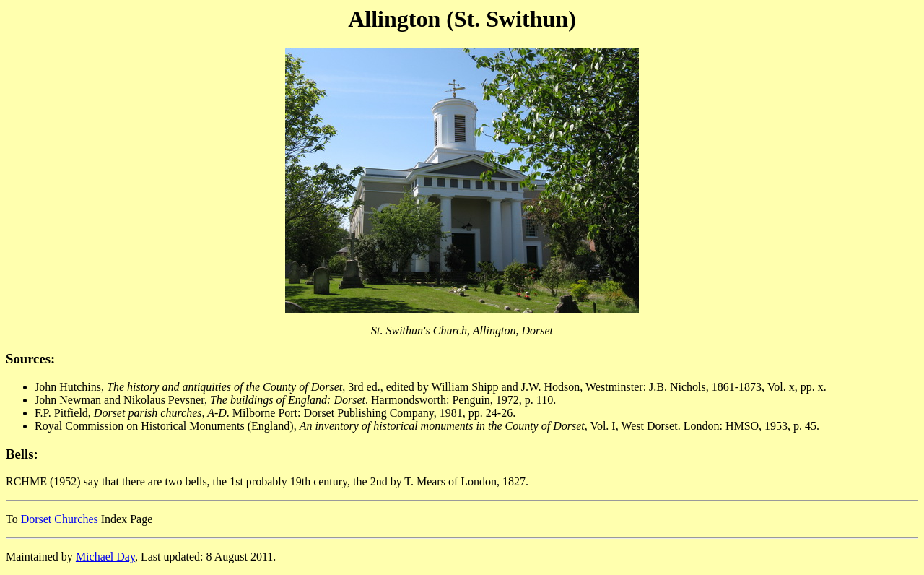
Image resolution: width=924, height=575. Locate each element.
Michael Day (105, 557)
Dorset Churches (60, 519)
